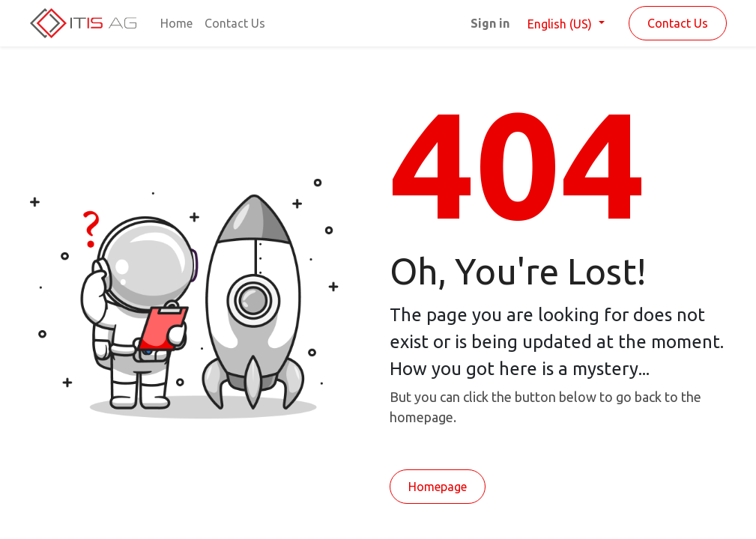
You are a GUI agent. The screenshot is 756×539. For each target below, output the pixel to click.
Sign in (490, 23)
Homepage (438, 487)
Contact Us (678, 23)
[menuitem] (176, 23)
